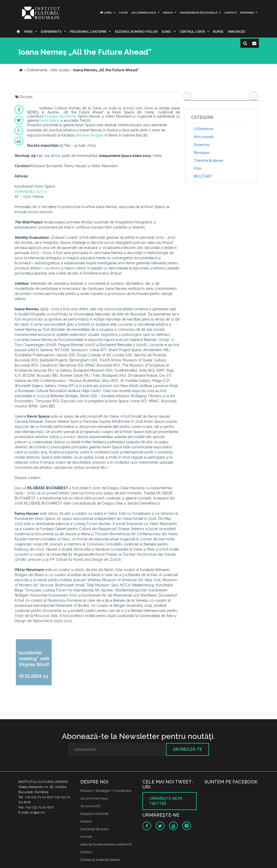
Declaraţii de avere (95, 829)
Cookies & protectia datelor (100, 860)
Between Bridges (90, 135)
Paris (28, 32)
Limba (106, 13)
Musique (202, 153)
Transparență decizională (198, 13)
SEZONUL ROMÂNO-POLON (136, 32)
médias (168, 13)
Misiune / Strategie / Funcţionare (106, 791)
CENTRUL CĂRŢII (192, 32)
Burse (218, 32)
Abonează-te (187, 749)
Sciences (202, 145)
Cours (123, 13)
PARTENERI (247, 13)
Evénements (51, 32)
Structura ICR (90, 806)
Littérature (204, 129)
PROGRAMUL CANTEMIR (88, 32)
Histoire (86, 821)
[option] (34, 663)
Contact (230, 13)
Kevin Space (49, 120)
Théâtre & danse (208, 161)
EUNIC (167, 32)
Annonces (236, 32)
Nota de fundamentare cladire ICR (106, 844)
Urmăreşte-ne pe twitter (166, 801)
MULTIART (203, 176)
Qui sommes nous (144, 13)
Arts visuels (204, 137)
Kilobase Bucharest (60, 116)
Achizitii (86, 837)
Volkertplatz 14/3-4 (31, 191)
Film (198, 168)
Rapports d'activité (94, 814)
